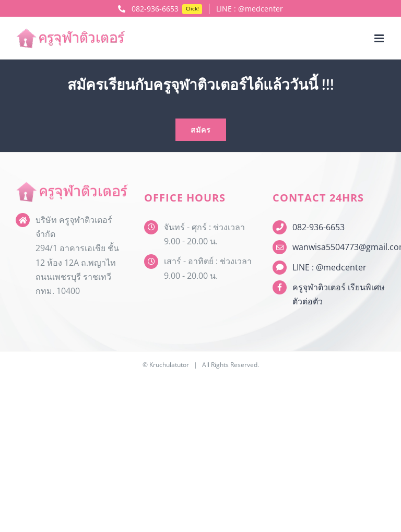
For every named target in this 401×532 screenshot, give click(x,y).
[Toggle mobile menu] (380, 38)
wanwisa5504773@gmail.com (339, 247)
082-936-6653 (319, 227)
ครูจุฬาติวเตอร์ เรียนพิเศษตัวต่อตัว (339, 294)
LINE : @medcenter (329, 267)
